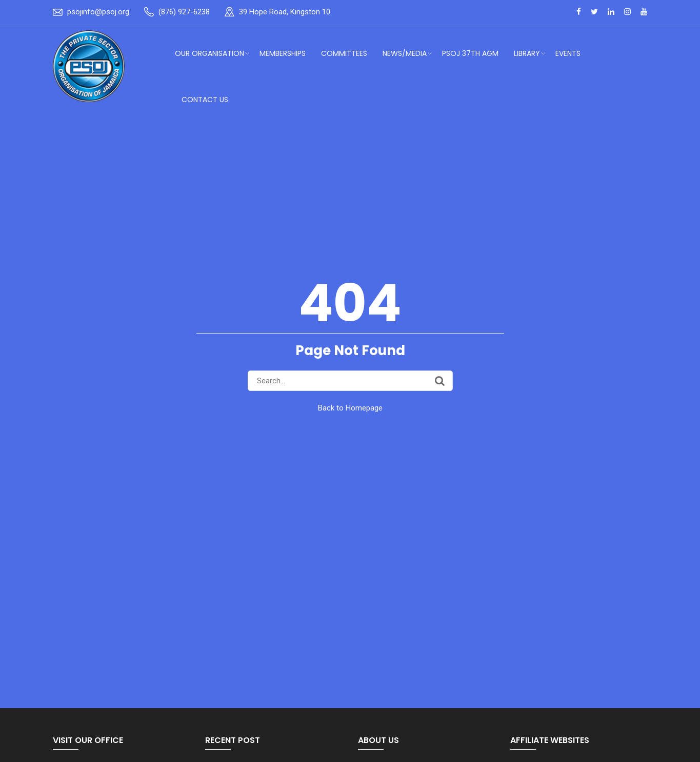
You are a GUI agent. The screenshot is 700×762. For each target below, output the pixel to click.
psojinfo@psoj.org (98, 12)
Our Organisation (209, 53)
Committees (344, 53)
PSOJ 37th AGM (470, 53)
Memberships (283, 53)
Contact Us (205, 100)
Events (568, 53)
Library (527, 53)
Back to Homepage (350, 408)
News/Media (405, 53)
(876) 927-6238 (184, 12)
